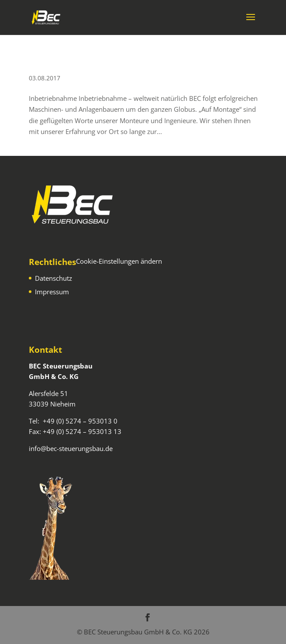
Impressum (52, 292)
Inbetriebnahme (58, 64)
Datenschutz (53, 278)
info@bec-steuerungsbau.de (71, 448)
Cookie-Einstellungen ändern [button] (119, 261)
